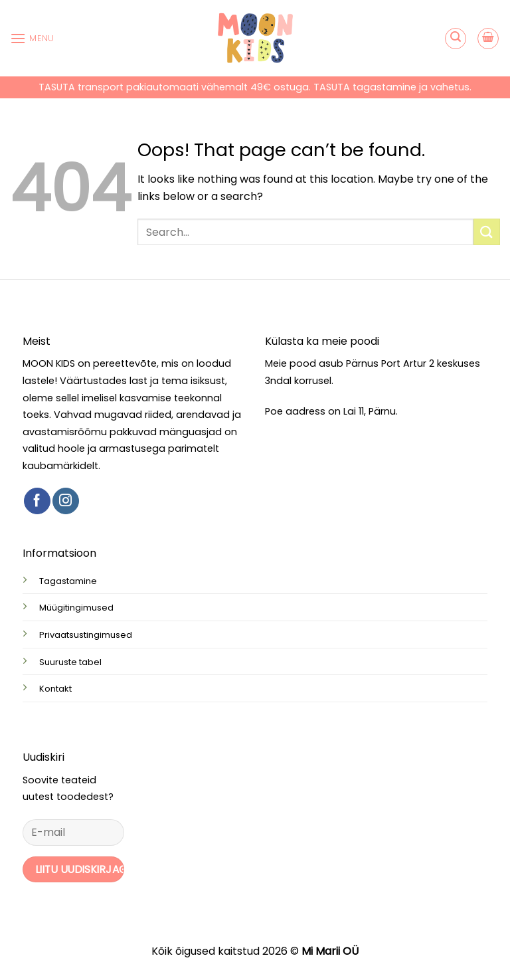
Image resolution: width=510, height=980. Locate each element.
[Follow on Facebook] (37, 501)
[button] (32, 38)
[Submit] (487, 232)
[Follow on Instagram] (66, 501)
